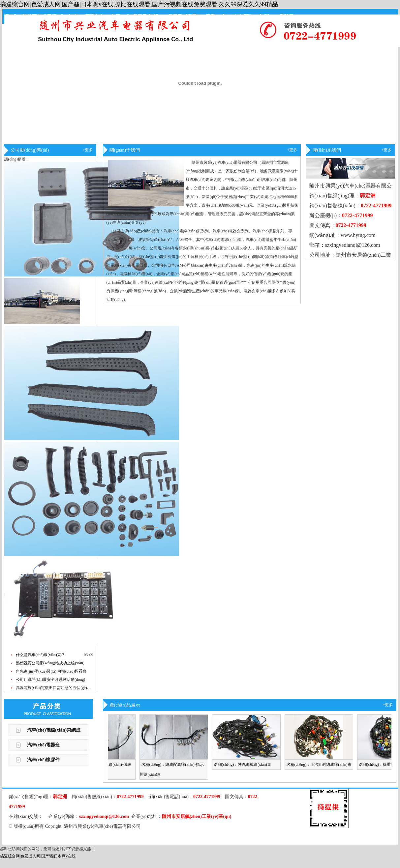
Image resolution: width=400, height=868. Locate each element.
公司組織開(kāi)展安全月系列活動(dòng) (51, 680)
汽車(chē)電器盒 (44, 745)
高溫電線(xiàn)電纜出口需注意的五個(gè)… (53, 688)
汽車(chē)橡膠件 (44, 760)
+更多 (88, 150)
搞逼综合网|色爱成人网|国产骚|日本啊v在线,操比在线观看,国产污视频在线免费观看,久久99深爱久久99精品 (139, 4)
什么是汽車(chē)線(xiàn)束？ (40, 655)
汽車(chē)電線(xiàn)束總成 (54, 730)
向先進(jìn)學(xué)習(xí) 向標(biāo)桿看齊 (51, 671)
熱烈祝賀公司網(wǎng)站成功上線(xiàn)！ (50, 663)
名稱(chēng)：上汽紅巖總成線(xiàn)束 (321, 765)
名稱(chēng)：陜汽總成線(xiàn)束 (245, 765)
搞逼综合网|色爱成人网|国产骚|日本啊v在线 (38, 856)
